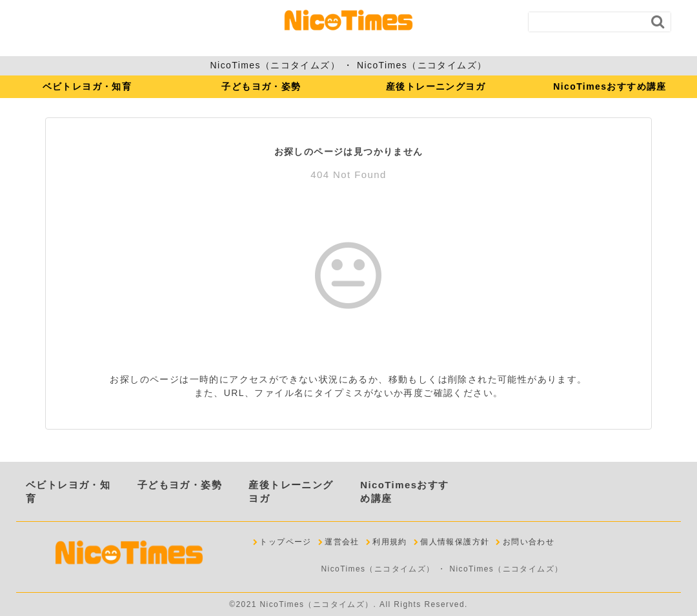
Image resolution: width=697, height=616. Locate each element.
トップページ (285, 542)
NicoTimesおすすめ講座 (610, 86)
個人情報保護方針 (455, 542)
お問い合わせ (529, 542)
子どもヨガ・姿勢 (261, 86)
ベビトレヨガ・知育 (87, 86)
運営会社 (342, 542)
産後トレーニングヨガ (436, 86)
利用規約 (390, 542)
